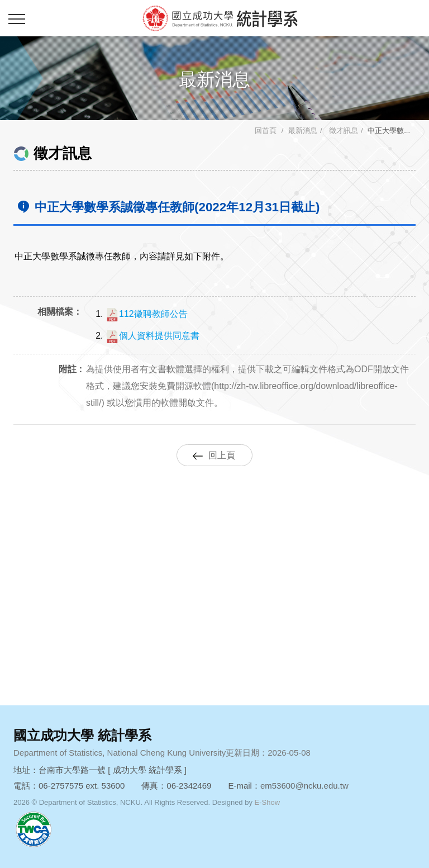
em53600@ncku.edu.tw (304, 786)
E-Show (268, 802)
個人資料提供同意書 (152, 336)
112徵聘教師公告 (147, 314)
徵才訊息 (342, 131)
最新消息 (303, 131)
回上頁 (222, 455)
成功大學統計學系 (220, 18)
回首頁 (266, 131)
